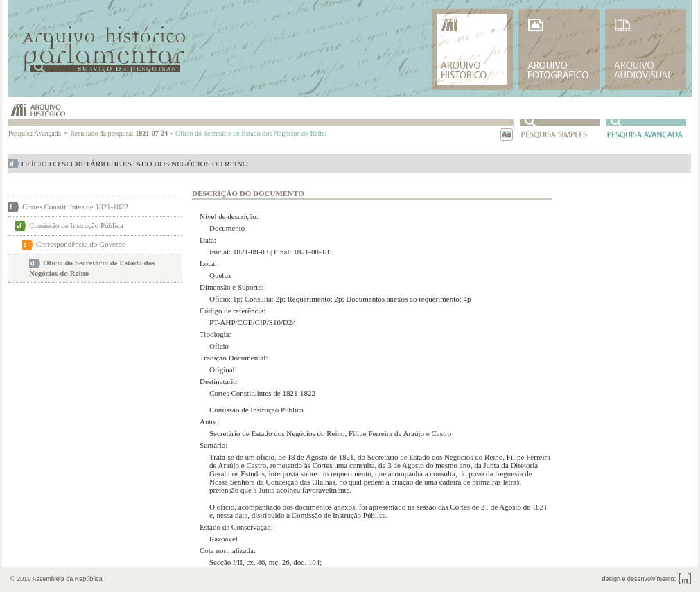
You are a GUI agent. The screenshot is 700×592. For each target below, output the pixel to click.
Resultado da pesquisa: (122, 133)
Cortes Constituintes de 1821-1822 (75, 207)
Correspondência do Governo (81, 244)
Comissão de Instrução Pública (76, 225)
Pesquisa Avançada (38, 133)
